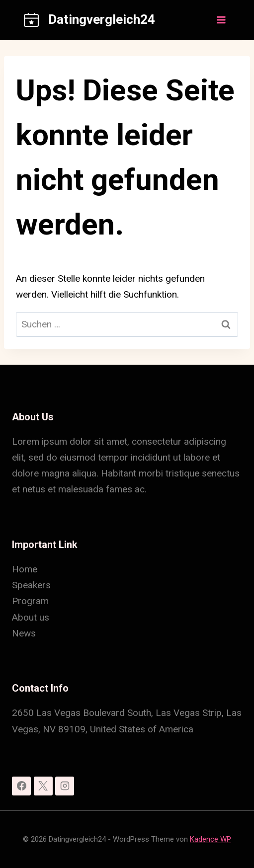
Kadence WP (211, 839)
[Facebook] (21, 786)
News (24, 633)
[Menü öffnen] (221, 20)
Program (30, 601)
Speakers (31, 585)
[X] (43, 786)
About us (31, 617)
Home (25, 569)
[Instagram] (65, 786)
